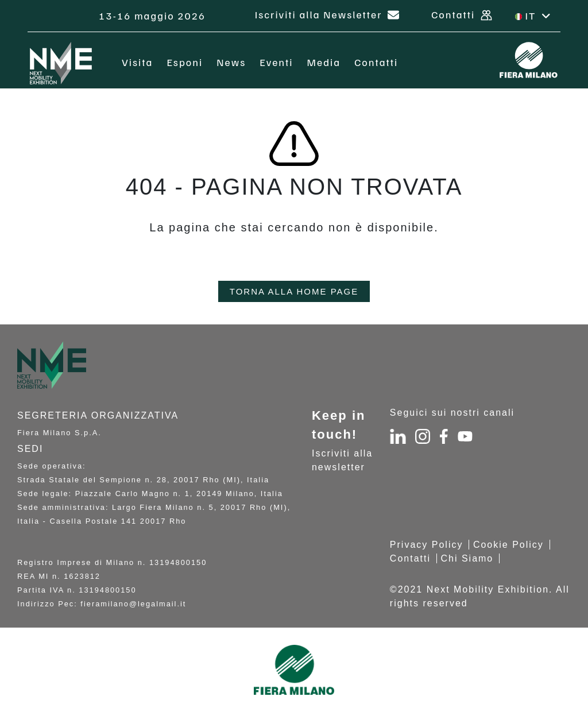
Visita (137, 62)
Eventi (276, 62)
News (231, 62)
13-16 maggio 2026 (154, 16)
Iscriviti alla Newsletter (327, 14)
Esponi (185, 62)
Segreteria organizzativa (98, 415)
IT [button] (533, 16)
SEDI (30, 449)
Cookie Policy (508, 545)
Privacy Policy (427, 545)
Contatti (462, 14)
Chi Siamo (467, 558)
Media (324, 62)
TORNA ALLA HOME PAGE (294, 291)
